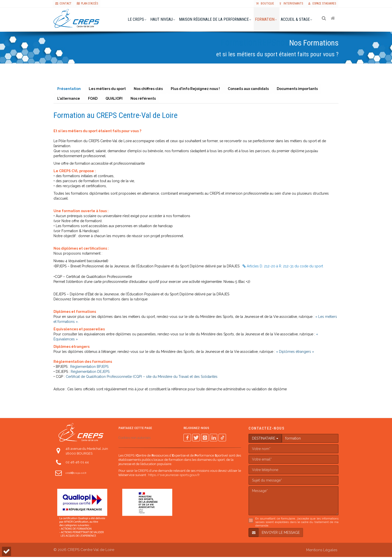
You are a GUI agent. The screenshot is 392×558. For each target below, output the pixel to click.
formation (265, 19)
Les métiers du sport (108, 89)
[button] (6, 551)
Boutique (265, 3)
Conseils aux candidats (250, 89)
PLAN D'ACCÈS (87, 3)
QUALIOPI (115, 99)
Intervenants (291, 3)
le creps (136, 19)
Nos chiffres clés (149, 89)
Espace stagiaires (322, 3)
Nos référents (145, 99)
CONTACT (63, 3)
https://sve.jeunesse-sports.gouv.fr (174, 476)
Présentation (69, 89)
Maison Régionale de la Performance (214, 19)
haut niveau (162, 19)
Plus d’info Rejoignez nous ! (197, 89)
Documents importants (300, 89)
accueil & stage (296, 19)
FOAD (93, 99)
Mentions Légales (322, 551)
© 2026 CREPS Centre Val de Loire (84, 551)
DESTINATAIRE (265, 439)
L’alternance (69, 99)
